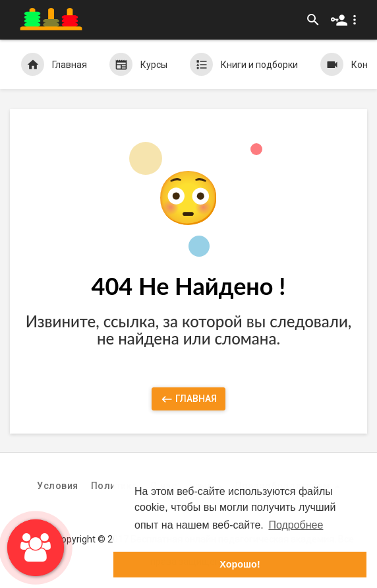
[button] (346, 20)
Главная (54, 64)
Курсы (138, 64)
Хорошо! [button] (240, 564)
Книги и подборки (244, 64)
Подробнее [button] (296, 525)
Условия (58, 486)
